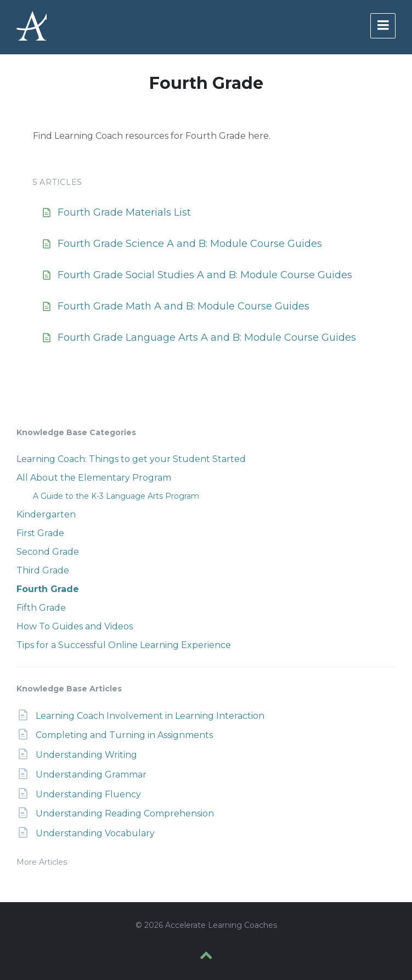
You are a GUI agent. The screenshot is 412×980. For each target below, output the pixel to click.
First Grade (40, 533)
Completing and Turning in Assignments (124, 735)
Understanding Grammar (91, 775)
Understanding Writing (86, 755)
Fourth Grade (48, 589)
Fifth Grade (41, 608)
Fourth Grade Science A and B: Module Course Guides (190, 244)
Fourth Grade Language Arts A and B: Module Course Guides (207, 337)
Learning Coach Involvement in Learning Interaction (150, 716)
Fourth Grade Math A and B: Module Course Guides (184, 306)
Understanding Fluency (88, 794)
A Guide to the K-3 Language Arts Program (116, 496)
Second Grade (48, 552)
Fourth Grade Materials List (124, 212)
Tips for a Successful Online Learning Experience (124, 645)
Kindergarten (46, 514)
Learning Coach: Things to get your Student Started (131, 459)
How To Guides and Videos (75, 626)
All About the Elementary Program (94, 478)
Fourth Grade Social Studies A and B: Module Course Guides (205, 275)
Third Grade (43, 570)
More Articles (42, 862)
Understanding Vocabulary (95, 833)
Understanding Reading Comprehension (125, 813)
